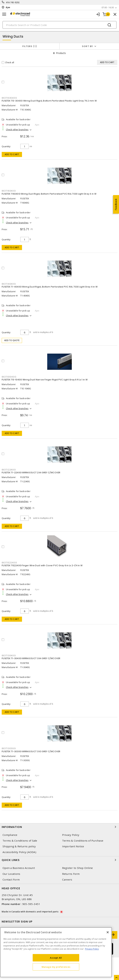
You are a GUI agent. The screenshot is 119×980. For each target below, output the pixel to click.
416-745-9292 (13, 2)
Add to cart (12, 154)
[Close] (108, 932)
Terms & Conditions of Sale (20, 841)
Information (60, 827)
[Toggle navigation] (4, 14)
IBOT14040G (9, 284)
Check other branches (17, 129)
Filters (30, 46)
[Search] (60, 25)
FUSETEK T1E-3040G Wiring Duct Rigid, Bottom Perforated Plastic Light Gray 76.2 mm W (49, 101)
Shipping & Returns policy (19, 846)
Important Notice (73, 846)
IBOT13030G (9, 748)
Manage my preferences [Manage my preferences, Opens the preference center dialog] (56, 967)
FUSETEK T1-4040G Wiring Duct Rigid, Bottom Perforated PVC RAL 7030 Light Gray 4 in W (50, 287)
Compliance (10, 835)
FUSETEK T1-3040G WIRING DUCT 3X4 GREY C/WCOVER (31, 658)
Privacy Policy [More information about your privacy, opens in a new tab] (92, 949)
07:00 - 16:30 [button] (108, 8)
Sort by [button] (88, 46)
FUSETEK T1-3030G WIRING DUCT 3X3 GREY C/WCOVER (31, 751)
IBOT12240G (9, 470)
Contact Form (11, 880)
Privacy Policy (71, 835)
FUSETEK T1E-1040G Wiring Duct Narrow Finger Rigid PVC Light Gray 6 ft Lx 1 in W (45, 380)
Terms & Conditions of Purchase (83, 841)
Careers (67, 880)
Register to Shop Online (78, 868)
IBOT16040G (9, 191)
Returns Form (71, 874)
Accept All (56, 958)
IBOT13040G (9, 655)
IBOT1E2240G (9, 563)
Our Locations (11, 874)
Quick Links (60, 860)
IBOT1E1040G (9, 377)
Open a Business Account (19, 868)
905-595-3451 (31, 904)
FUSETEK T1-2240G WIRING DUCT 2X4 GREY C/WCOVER (31, 473)
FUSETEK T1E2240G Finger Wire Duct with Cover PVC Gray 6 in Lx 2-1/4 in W (42, 565)
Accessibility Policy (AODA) (19, 852)
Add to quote (12, 340)
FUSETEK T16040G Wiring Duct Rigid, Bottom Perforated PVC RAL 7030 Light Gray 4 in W (49, 194)
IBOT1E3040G (9, 98)
